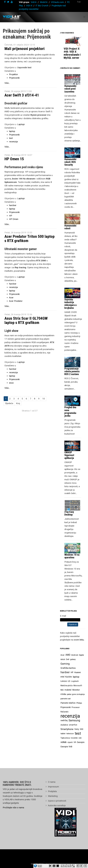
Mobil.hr (44, 2)
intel (62, 677)
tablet (63, 733)
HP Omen (14, 219)
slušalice (64, 725)
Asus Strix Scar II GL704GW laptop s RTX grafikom (26, 320)
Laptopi (21, 124)
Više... (7, 83)
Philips (79, 703)
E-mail (63, 616)
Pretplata (52, 791)
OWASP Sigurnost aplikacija (69, 455)
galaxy (73, 659)
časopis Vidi (66, 747)
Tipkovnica (65, 738)
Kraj (18, 403)
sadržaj (64, 720)
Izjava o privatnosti (57, 801)
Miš (62, 690)
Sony (77, 729)
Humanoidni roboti (70, 227)
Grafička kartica (68, 668)
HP (11, 216)
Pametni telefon (68, 703)
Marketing (53, 796)
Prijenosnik (14, 78)
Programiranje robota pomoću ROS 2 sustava (72, 371)
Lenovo (64, 681)
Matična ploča (67, 685)
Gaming (65, 664)
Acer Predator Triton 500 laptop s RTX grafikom (30, 239)
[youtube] (12, 2)
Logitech (75, 681)
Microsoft (78, 685)
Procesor (76, 707)
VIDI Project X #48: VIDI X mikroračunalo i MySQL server (72, 53)
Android (75, 655)
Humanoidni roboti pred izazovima (70, 89)
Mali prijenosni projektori (25, 49)
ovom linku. (79, 640)
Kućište (69, 677)
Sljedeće (9, 403)
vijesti (70, 742)
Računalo (64, 712)
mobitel (68, 690)
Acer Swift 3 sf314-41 (22, 95)
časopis (81, 742)
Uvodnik (74, 738)
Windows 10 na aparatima (72, 556)
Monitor (76, 690)
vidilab (64, 742)
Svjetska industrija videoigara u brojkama (70, 304)
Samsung (74, 720)
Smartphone (67, 729)
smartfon (73, 725)
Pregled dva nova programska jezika (70, 412)
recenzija (13, 142)
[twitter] (8, 2)
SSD (82, 729)
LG (69, 681)
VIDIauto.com (57, 2)
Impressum (53, 787)
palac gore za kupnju (76, 694)
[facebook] (5, 2)
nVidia (63, 694)
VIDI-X (30, 6)
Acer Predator (16, 301)
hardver (13, 205)
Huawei (78, 672)
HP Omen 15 (14, 159)
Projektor (14, 74)
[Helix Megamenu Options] (84, 17)
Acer (11, 298)
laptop (12, 131)
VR (75, 742)
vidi (80, 738)
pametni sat (66, 699)
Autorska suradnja (56, 805)
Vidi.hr (34, 2)
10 (44, 399)
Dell (68, 659)
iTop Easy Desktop (69, 513)
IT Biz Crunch (42, 6)
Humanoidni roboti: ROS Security (70, 162)
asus (11, 383)
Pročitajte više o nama (13, 808)
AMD (68, 655)
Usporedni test (24, 67)
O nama (51, 782)
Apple (81, 655)
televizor (70, 733)
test (11, 138)
